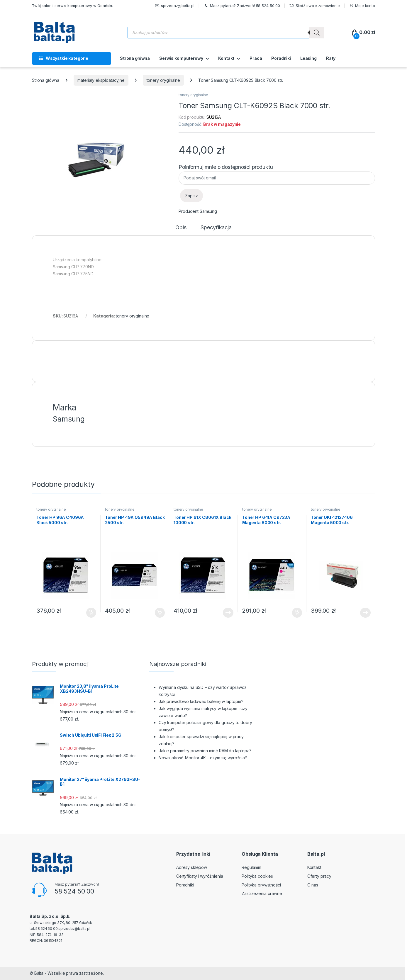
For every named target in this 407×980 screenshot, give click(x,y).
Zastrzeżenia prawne (262, 893)
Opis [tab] (181, 228)
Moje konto (362, 6)
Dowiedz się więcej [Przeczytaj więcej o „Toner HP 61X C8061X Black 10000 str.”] (228, 613)
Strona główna (135, 58)
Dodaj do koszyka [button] (91, 613)
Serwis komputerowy (181, 58)
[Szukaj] (317, 33)
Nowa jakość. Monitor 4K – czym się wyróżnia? (203, 758)
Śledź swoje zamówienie (314, 6)
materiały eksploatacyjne (101, 80)
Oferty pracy (319, 876)
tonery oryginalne (163, 80)
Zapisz (191, 196)
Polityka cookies (257, 876)
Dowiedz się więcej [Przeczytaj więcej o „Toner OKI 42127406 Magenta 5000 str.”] (365, 613)
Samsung (208, 211)
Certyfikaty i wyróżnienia (200, 876)
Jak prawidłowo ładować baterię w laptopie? (201, 701)
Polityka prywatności (261, 885)
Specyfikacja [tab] (216, 228)
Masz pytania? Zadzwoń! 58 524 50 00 (242, 6)
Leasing (308, 58)
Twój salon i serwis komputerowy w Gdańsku (73, 6)
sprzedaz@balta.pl (175, 6)
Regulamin (251, 867)
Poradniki (281, 58)
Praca (256, 58)
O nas (313, 885)
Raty (331, 58)
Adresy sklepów (192, 867)
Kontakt (226, 58)
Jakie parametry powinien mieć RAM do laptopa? (205, 751)
